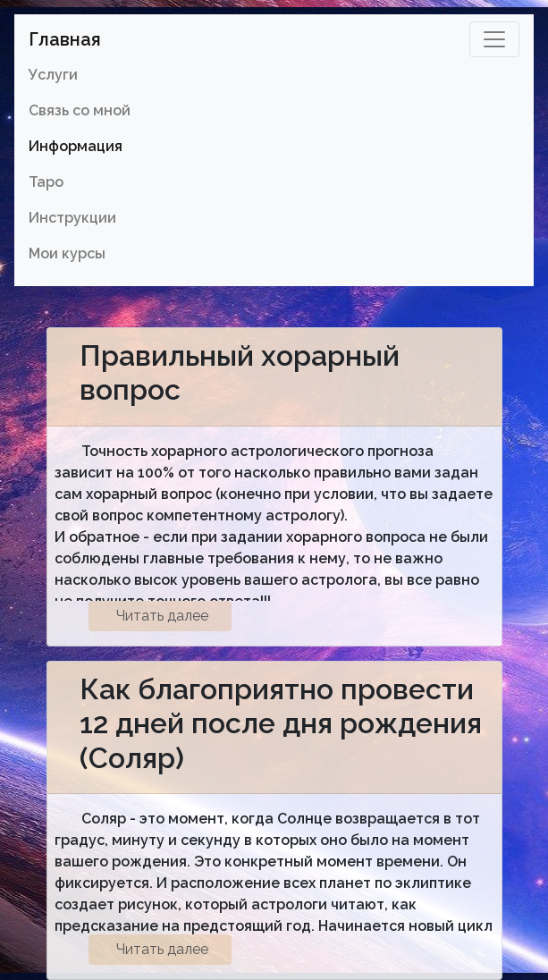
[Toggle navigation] (494, 39)
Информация (76, 146)
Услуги (53, 75)
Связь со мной (80, 110)
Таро (46, 182)
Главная (65, 39)
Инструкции (72, 218)
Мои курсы (67, 253)
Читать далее (162, 616)
